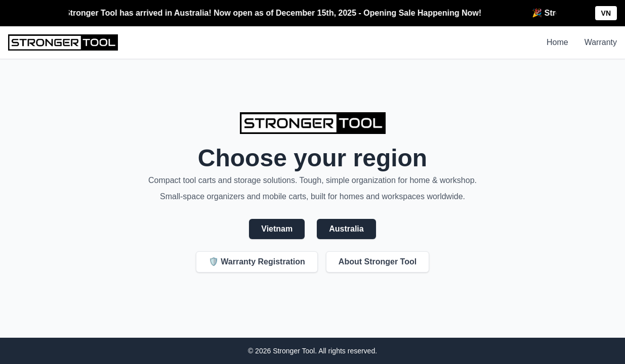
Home (557, 42)
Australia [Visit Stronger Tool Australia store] (346, 229)
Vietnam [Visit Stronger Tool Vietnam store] (277, 229)
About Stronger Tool (378, 262)
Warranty (601, 42)
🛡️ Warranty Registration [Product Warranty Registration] (257, 262)
